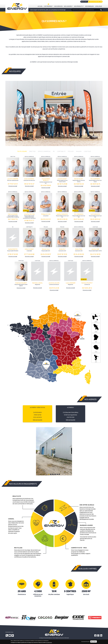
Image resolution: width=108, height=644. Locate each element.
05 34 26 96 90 (79, 254)
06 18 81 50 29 (79, 184)
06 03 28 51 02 (95, 219)
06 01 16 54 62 (79, 219)
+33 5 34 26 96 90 (94, 2)
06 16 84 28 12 (87, 288)
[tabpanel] (54, 224)
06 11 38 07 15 (13, 219)
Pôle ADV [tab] (71, 151)
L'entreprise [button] (48, 6)
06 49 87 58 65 (46, 185)
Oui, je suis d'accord (85, 642)
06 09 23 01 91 (46, 219)
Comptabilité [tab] (61, 151)
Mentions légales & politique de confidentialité (61, 638)
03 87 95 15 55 (62, 254)
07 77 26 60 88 (29, 254)
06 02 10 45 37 (29, 184)
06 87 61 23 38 (54, 288)
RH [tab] (54, 151)
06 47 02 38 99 (95, 254)
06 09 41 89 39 (62, 219)
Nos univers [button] (68, 6)
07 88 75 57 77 (29, 220)
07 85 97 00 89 (13, 254)
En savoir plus (49, 642)
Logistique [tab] (87, 151)
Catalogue (99, 6)
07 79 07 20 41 (13, 184)
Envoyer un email (13, 186)
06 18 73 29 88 (62, 184)
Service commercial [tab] (44, 151)
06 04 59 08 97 (46, 254)
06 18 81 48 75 (95, 184)
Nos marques (90, 6)
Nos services (58, 6)
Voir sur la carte (37, 420)
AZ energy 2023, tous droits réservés (45, 638)
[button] (49, 474)
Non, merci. (94, 642)
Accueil (40, 6)
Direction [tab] (32, 151)
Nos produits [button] (78, 6)
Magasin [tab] (79, 151)
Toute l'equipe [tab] (22, 151)
